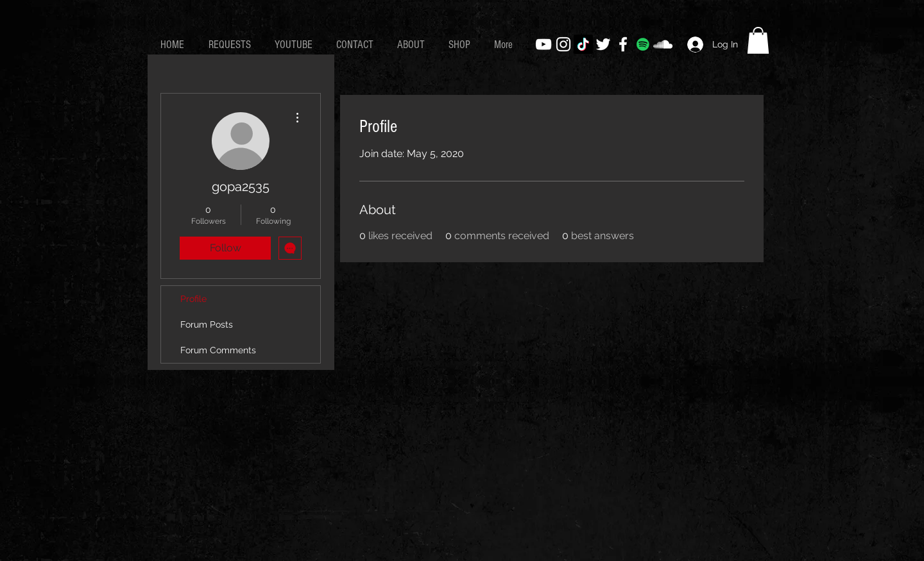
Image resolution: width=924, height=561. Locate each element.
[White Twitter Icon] (603, 44)
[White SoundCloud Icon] (663, 44)
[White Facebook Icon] (623, 44)
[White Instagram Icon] (563, 44)
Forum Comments (218, 350)
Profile (193, 299)
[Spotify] (643, 44)
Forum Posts (207, 324)
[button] (758, 40)
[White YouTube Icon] (543, 44)
